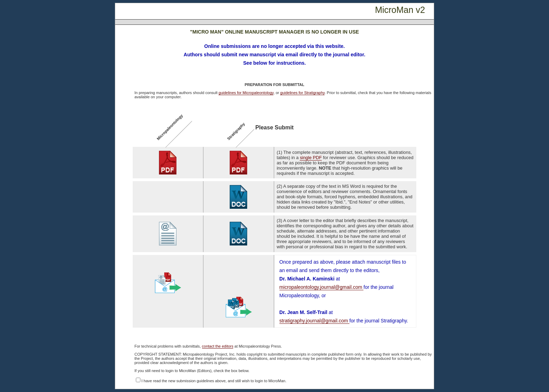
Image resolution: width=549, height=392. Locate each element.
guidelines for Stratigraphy (302, 93)
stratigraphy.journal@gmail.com (314, 321)
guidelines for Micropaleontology (246, 93)
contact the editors (218, 346)
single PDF (311, 158)
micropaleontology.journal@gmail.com (321, 287)
